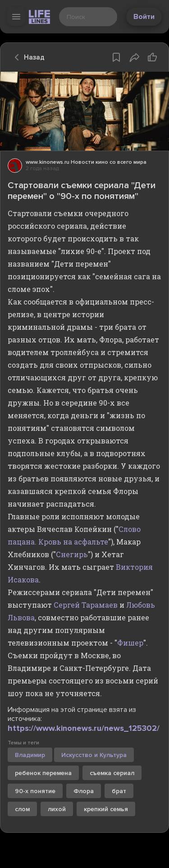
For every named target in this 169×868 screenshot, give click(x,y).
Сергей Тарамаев (86, 605)
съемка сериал (112, 773)
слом (22, 809)
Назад (27, 57)
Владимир (30, 755)
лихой (57, 809)
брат (119, 791)
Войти (144, 17)
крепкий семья (106, 809)
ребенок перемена (43, 773)
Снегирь (72, 554)
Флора (84, 791)
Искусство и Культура (94, 755)
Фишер (130, 643)
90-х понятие (35, 791)
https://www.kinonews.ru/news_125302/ (84, 728)
